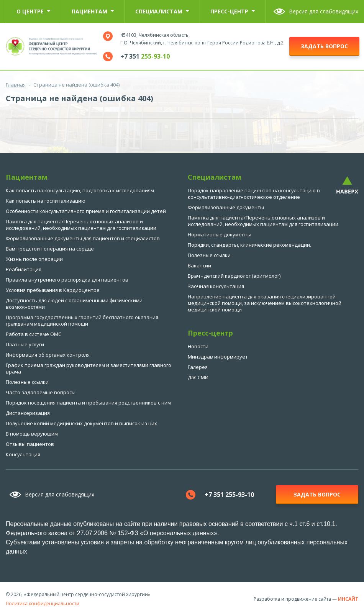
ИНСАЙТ (348, 599)
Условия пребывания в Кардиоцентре (53, 290)
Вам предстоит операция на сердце (50, 249)
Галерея (198, 367)
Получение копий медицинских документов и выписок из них (81, 423)
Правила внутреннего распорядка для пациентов (67, 280)
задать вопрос (324, 46)
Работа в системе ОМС (34, 334)
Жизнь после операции (34, 259)
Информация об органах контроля (48, 355)
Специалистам (162, 11)
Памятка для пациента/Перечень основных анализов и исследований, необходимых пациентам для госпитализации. (82, 225)
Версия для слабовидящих (324, 11)
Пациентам (93, 11)
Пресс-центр (233, 11)
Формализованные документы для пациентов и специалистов (83, 238)
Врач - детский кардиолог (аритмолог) (234, 276)
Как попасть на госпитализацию (46, 201)
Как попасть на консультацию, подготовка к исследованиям (80, 190)
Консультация (23, 454)
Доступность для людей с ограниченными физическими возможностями (74, 304)
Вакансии (199, 265)
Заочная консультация (216, 286)
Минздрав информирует (218, 357)
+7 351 (145, 56)
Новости (198, 346)
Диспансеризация (28, 413)
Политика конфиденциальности (43, 604)
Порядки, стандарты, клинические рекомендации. (249, 245)
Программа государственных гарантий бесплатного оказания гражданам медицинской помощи (82, 320)
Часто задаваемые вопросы (41, 392)
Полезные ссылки (27, 382)
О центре (34, 11)
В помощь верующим (32, 434)
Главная (16, 85)
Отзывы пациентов (30, 444)
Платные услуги (25, 344)
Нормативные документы (220, 234)
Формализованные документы (226, 207)
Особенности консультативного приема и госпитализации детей (86, 211)
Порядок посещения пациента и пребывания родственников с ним (88, 403)
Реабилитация (24, 269)
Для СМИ (198, 377)
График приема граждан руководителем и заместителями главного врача (89, 368)
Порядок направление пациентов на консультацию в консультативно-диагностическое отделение (254, 194)
